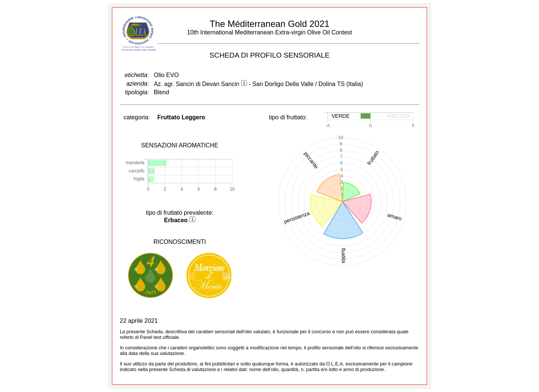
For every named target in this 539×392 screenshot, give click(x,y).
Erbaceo (176, 220)
